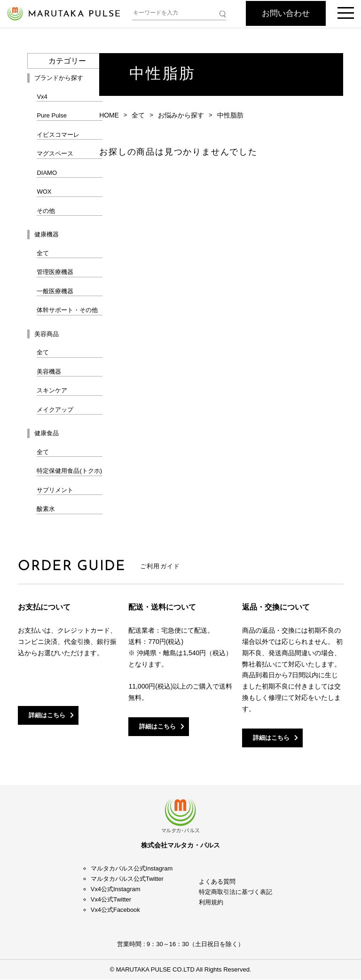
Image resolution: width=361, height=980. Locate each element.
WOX (44, 192)
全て (43, 253)
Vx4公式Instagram (116, 890)
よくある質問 (217, 882)
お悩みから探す (181, 115)
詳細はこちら (47, 716)
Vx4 (42, 97)
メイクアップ (55, 410)
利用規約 (211, 903)
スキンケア (52, 390)
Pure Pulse (52, 115)
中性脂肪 (230, 115)
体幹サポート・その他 (67, 310)
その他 (46, 211)
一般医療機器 (55, 291)
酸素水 (46, 509)
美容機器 (49, 372)
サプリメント (55, 490)
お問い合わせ (286, 13)
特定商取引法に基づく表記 (235, 892)
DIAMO (47, 173)
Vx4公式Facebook (116, 910)
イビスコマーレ (58, 135)
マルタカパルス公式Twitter (127, 879)
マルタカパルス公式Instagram (132, 868)
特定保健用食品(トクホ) (69, 471)
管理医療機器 (55, 272)
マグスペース (55, 153)
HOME (109, 115)
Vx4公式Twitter (111, 900)
